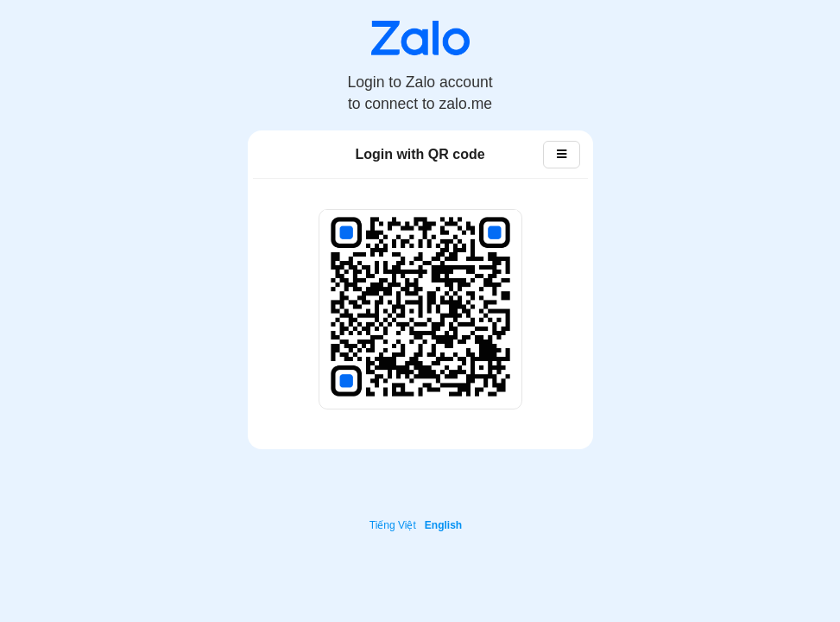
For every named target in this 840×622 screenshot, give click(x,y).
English (443, 525)
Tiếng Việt (393, 525)
